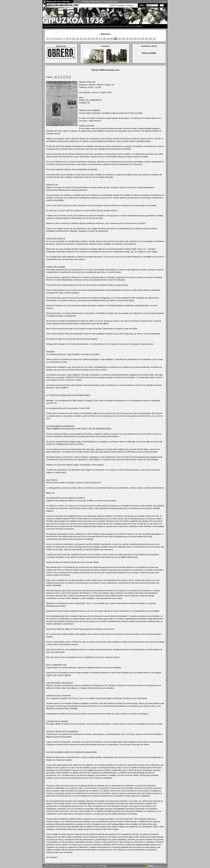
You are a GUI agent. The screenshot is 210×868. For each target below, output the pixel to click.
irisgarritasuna (96, 2)
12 (81, 38)
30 (150, 38)
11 (77, 38)
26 (135, 38)
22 (119, 38)
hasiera (85, 2)
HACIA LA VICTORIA (149, 53)
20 (112, 38)
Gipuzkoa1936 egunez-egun (53, 26)
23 (123, 38)
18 (104, 38)
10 (73, 38)
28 (142, 38)
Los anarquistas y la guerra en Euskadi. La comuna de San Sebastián (119, 26)
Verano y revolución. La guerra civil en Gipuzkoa (79, 26)
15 (92, 38)
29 (146, 38)
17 (100, 38)
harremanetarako (111, 2)
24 (127, 38)
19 (108, 38)
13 (84, 38)
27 (138, 38)
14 (88, 38)
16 (96, 38)
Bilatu (142, 5)
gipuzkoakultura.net (63, 5)
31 (154, 38)
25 (131, 38)
